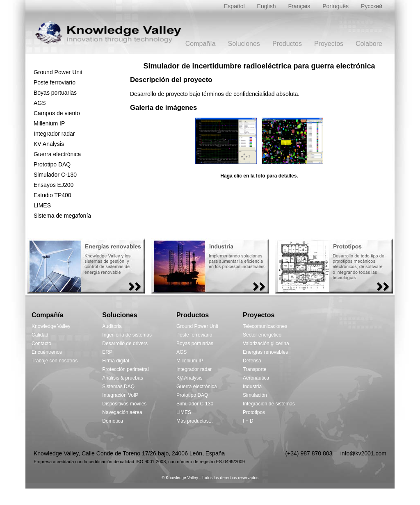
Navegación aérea (122, 412)
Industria (252, 387)
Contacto (41, 343)
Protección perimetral (125, 369)
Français (299, 6)
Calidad (40, 335)
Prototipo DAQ (52, 164)
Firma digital (115, 361)
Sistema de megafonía (62, 216)
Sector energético (262, 335)
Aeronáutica (256, 378)
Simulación (255, 395)
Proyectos (329, 44)
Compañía (201, 44)
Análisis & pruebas (122, 378)
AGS (40, 103)
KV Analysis (49, 144)
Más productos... (195, 421)
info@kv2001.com (363, 453)
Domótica (113, 421)
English (267, 6)
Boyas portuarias (55, 93)
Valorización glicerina (266, 343)
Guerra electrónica (57, 154)
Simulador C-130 (55, 175)
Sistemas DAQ (118, 387)
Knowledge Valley (51, 326)
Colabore (369, 44)
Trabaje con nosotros (55, 361)
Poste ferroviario (55, 82)
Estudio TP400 (52, 195)
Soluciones (244, 44)
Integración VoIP (120, 395)
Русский (372, 6)
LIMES (42, 205)
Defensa (252, 361)
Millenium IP (49, 123)
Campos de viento (57, 113)
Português (336, 6)
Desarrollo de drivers (125, 343)
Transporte (255, 369)
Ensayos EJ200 (54, 185)
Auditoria (112, 326)
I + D (248, 421)
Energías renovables (265, 352)
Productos (287, 44)
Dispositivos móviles (124, 404)
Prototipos (254, 412)
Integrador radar (54, 134)
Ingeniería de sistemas (127, 335)
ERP (107, 352)
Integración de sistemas (269, 404)
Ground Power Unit (58, 72)
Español (234, 6)
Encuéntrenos (47, 352)
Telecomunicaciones (265, 326)
